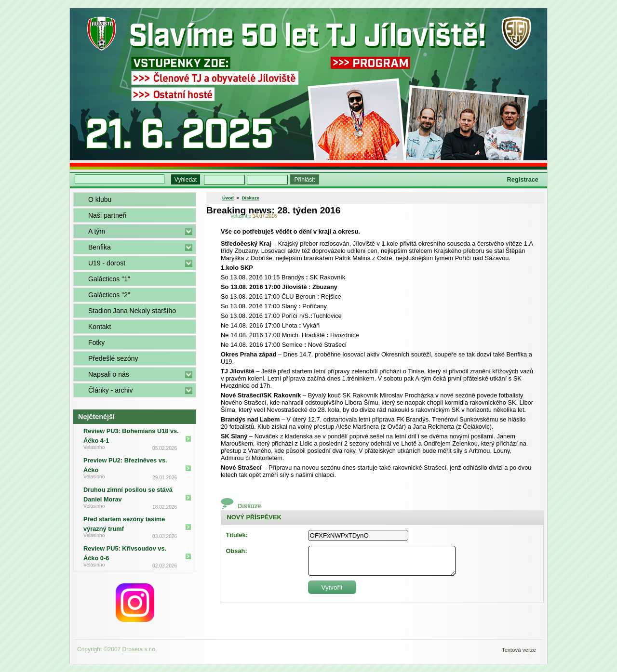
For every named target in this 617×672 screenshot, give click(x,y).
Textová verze (519, 650)
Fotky (96, 343)
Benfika (100, 247)
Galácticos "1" (109, 279)
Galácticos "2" (109, 295)
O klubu (100, 199)
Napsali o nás (109, 374)
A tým (97, 231)
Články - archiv (111, 390)
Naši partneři (107, 215)
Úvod (228, 198)
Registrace (523, 179)
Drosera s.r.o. (140, 649)
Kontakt (100, 327)
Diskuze (251, 198)
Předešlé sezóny (113, 358)
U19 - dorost (107, 263)
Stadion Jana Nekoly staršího (132, 311)
